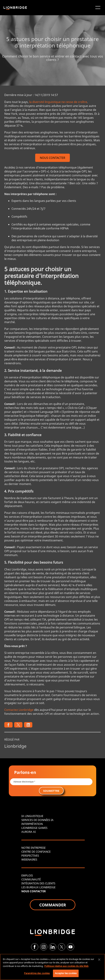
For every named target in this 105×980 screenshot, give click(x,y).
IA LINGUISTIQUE (32, 816)
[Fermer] (99, 960)
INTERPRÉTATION (32, 824)
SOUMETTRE (51, 791)
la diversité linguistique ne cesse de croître (58, 102)
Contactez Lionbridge (19, 710)
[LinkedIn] (53, 947)
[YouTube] (71, 947)
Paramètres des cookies (37, 973)
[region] (52, 967)
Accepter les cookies (66, 973)
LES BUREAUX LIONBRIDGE (38, 887)
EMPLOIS (27, 875)
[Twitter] (62, 947)
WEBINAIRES (29, 859)
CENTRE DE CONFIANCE (36, 852)
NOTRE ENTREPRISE (33, 848)
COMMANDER (53, 905)
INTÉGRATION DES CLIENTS (38, 883)
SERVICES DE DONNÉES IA (37, 820)
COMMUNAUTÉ (31, 879)
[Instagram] (44, 947)
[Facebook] (35, 947)
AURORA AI (29, 832)
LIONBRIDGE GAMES (34, 828)
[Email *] (51, 782)
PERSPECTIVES (30, 856)
